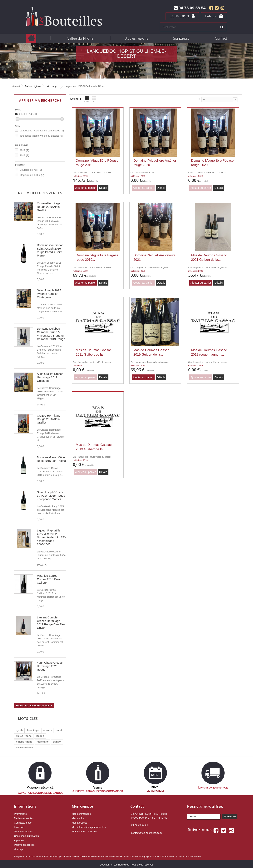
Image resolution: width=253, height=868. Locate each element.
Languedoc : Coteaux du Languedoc (42, 131)
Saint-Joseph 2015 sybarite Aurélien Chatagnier (49, 294)
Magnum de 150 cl (32, 175)
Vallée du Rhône (80, 38)
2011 (24, 150)
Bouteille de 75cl (31, 170)
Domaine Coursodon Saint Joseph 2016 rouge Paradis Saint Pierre (50, 250)
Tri (199, 99)
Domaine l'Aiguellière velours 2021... (154, 257)
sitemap (18, 848)
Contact (221, 38)
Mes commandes (81, 812)
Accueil (16, 86)
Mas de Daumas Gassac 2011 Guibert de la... (94, 352)
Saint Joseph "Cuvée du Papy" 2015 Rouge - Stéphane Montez (51, 496)
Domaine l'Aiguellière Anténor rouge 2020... (155, 163)
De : (18, 114)
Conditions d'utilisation (26, 835)
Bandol (57, 742)
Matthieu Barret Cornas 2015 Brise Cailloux (49, 579)
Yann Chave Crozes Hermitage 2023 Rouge (50, 666)
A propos (19, 839)
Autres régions (137, 38)
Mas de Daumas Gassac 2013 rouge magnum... (209, 352)
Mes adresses (79, 821)
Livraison (19, 826)
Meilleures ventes (24, 817)
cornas (48, 730)
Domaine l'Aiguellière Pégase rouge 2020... (212, 163)
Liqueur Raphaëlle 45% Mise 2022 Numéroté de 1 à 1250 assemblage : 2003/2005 (51, 537)
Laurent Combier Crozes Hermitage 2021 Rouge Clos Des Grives (51, 623)
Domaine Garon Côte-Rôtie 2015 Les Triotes (51, 459)
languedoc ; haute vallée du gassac (41, 136)
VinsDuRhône (24, 742)
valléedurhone (24, 747)
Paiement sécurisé (24, 843)
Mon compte (82, 805)
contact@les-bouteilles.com (146, 832)
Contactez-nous (23, 821)
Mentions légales (23, 830)
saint (59, 730)
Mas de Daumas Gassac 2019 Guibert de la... (151, 352)
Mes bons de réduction (84, 830)
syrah (19, 730)
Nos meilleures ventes (40, 193)
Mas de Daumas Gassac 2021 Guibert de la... (209, 257)
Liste (94, 99)
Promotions (20, 812)
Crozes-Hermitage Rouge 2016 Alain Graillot (49, 419)
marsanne (43, 742)
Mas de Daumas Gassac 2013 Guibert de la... (94, 447)
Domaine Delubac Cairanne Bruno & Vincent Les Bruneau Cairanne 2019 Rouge (51, 334)
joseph (40, 736)
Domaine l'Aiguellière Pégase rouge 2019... (97, 163)
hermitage (33, 730)
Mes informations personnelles (89, 826)
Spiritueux (181, 38)
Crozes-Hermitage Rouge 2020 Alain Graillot (49, 207)
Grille (87, 99)
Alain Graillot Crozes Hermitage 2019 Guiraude (50, 377)
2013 (24, 155)
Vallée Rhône (24, 736)
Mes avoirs (78, 817)
